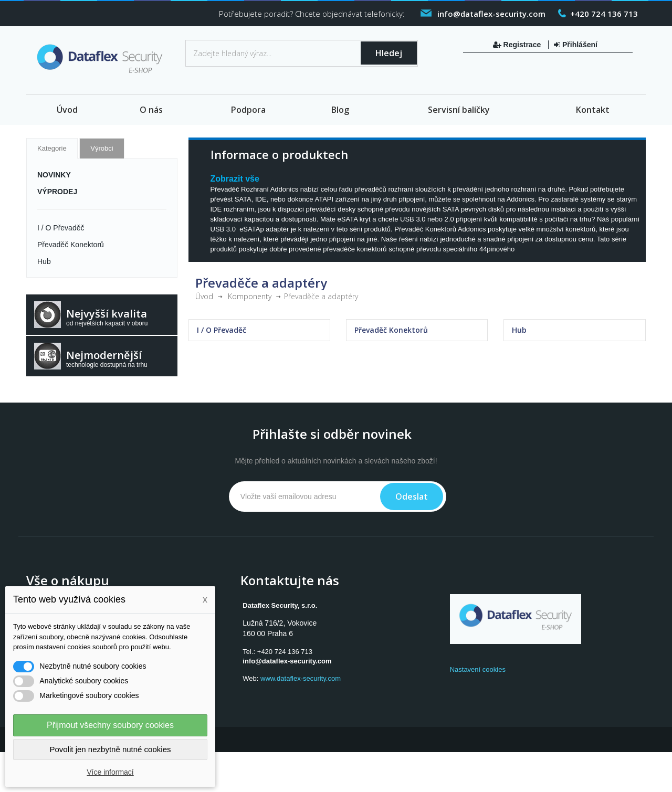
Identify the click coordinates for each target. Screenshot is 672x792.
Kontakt (593, 110)
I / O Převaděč (61, 228)
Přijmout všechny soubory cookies (110, 725)
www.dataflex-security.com (301, 678)
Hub (44, 261)
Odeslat (412, 497)
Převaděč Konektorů (71, 245)
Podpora (248, 110)
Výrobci (102, 148)
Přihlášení (576, 45)
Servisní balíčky (459, 110)
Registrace (518, 45)
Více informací (110, 772)
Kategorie (52, 148)
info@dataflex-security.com (287, 661)
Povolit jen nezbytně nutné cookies (111, 749)
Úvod (67, 110)
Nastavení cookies (478, 669)
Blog (340, 110)
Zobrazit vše (235, 179)
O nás (151, 110)
